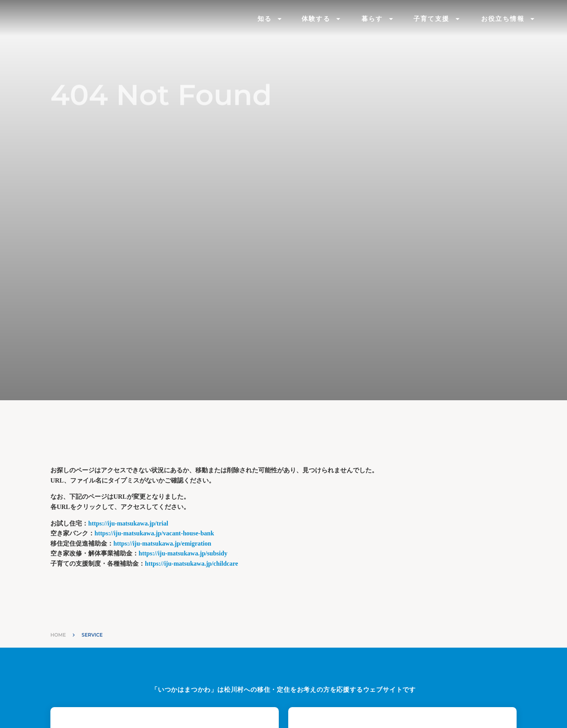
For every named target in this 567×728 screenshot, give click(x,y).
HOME (58, 635)
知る (265, 19)
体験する (316, 19)
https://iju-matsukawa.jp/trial (128, 523)
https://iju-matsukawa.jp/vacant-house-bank (154, 533)
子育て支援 (432, 19)
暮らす (372, 19)
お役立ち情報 (503, 19)
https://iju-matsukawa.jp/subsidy (183, 553)
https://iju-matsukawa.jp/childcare (192, 564)
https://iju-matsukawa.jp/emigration (162, 543)
